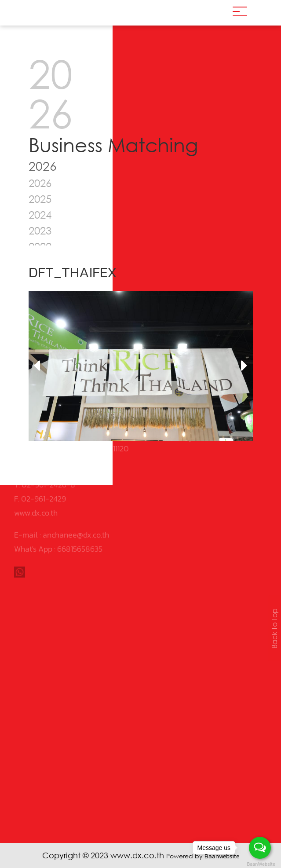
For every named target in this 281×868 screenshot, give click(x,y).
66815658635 (80, 511)
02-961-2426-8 (48, 446)
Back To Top (274, 628)
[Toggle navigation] (240, 13)
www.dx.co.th (36, 474)
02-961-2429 (44, 460)
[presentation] (37, 366)
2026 (40, 183)
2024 (40, 214)
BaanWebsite (260, 864)
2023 (40, 230)
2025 (40, 199)
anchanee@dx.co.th (76, 496)
